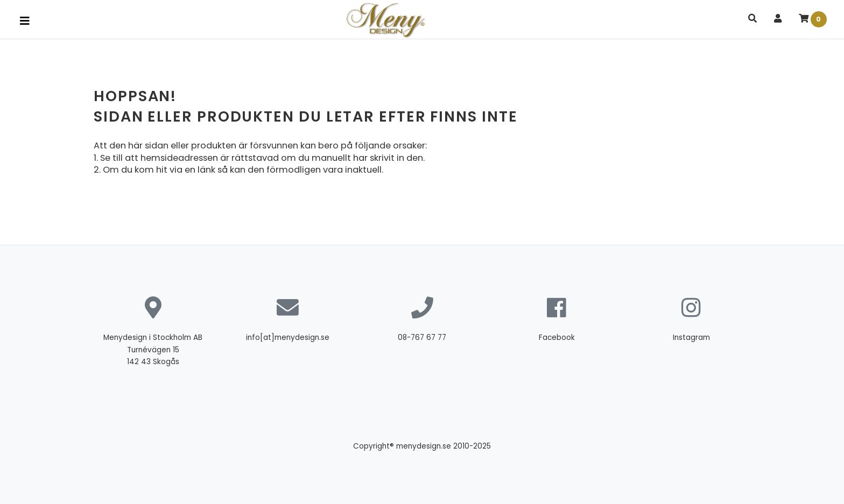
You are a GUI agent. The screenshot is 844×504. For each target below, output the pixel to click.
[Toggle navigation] (25, 21)
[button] (752, 19)
